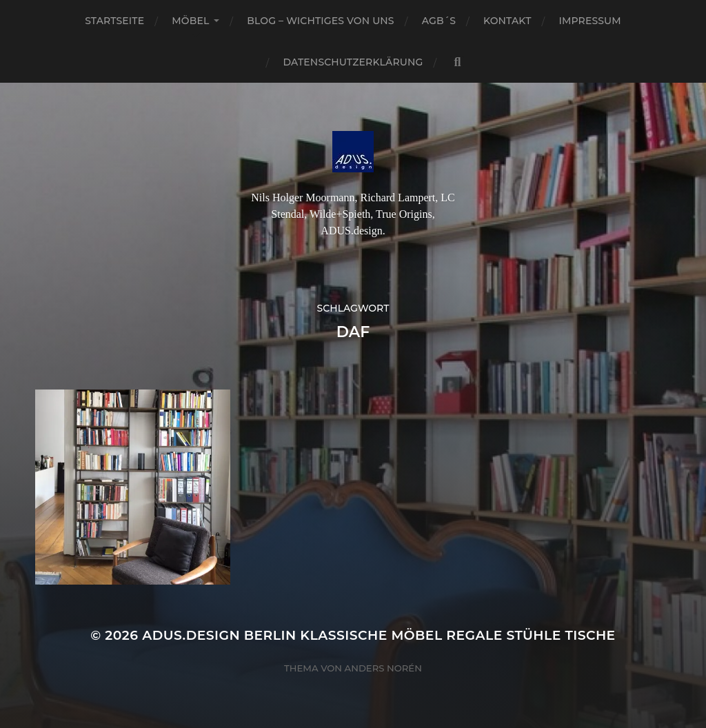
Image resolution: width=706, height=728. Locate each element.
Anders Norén (383, 668)
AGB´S (439, 21)
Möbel (190, 21)
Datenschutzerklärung (353, 62)
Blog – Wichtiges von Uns (320, 21)
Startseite (114, 21)
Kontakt (507, 21)
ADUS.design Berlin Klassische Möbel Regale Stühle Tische (379, 635)
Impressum (590, 21)
